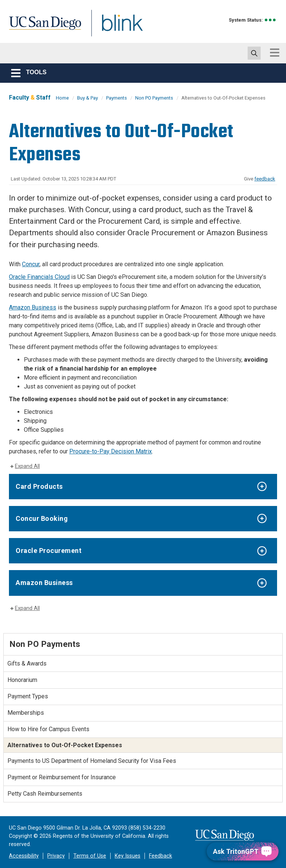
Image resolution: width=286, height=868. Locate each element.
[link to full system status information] (271, 20)
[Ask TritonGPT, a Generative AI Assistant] (243, 851)
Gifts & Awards (27, 663)
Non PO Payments (154, 98)
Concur (31, 264)
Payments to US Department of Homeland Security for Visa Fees (92, 761)
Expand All (27, 466)
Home (62, 98)
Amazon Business (33, 307)
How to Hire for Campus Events (48, 729)
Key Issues (128, 856)
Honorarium (22, 680)
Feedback (161, 856)
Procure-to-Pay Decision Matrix (111, 451)
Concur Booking (42, 518)
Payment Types (28, 696)
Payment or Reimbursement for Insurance (62, 777)
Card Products (39, 486)
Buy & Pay (88, 98)
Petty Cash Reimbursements (45, 794)
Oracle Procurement (49, 551)
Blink (115, 27)
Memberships (26, 713)
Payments (117, 98)
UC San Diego (42, 27)
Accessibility (24, 856)
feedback (265, 179)
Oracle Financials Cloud (39, 277)
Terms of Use (90, 856)
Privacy (56, 856)
